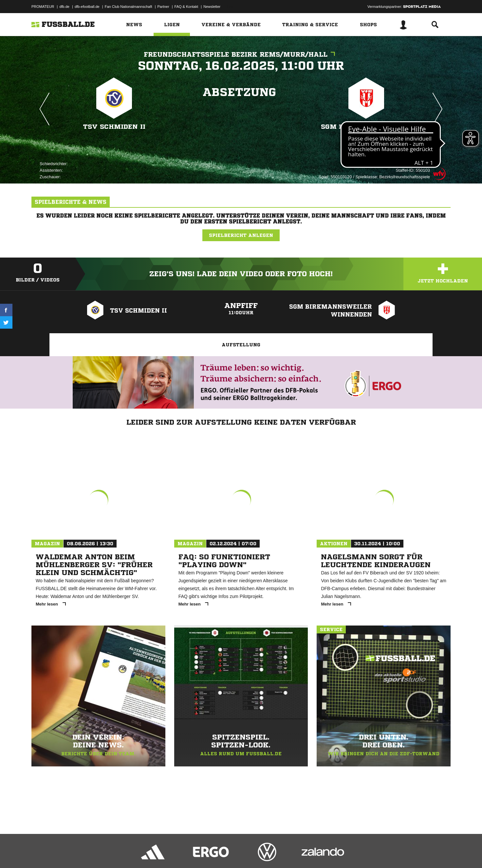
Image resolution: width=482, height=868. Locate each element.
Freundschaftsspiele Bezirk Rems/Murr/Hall (241, 55)
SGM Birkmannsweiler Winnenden (366, 131)
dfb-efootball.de (87, 7)
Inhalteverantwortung (183, 853)
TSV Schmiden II (114, 127)
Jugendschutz (149, 853)
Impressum (40, 853)
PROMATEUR (43, 7)
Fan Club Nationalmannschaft (129, 7)
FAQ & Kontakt (186, 7)
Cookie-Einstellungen (223, 853)
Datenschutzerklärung (73, 853)
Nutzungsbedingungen (114, 853)
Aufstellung (241, 345)
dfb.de (64, 7)
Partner (163, 7)
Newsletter (212, 7)
